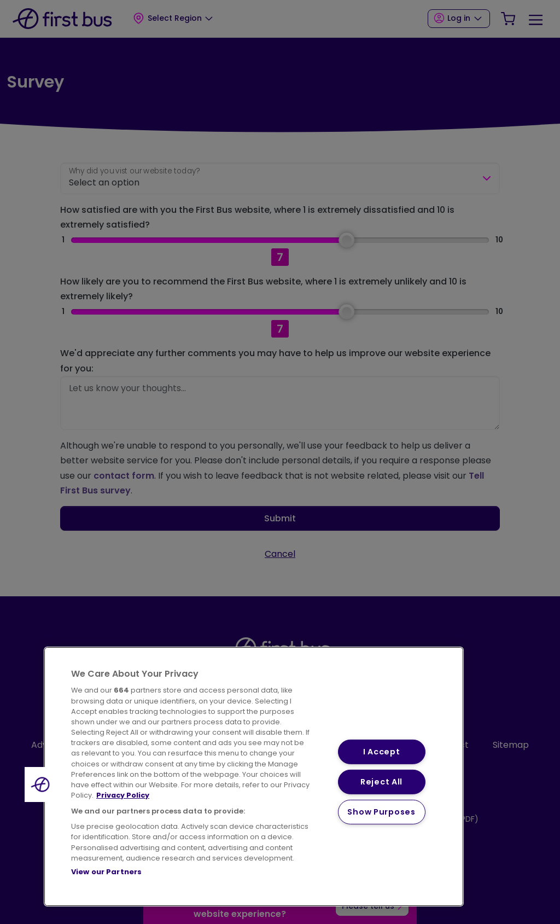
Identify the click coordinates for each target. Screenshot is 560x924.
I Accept (382, 752)
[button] (42, 784)
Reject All (381, 782)
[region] (254, 777)
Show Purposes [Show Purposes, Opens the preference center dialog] (381, 811)
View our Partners (106, 872)
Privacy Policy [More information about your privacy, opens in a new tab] (123, 795)
